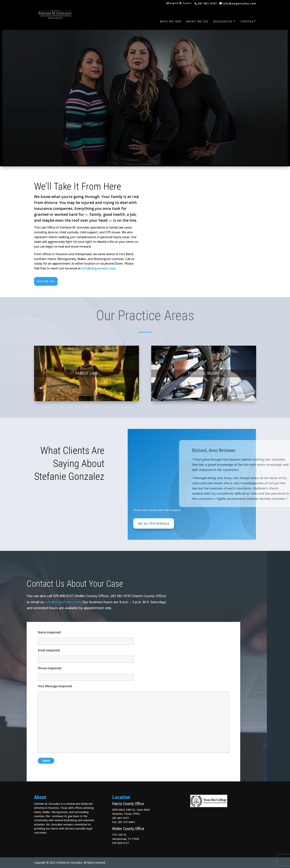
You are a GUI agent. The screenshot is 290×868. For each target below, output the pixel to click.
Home (150, 21)
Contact (248, 21)
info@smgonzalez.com (98, 268)
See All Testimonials (154, 523)
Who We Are (171, 21)
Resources (223, 21)
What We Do (197, 21)
